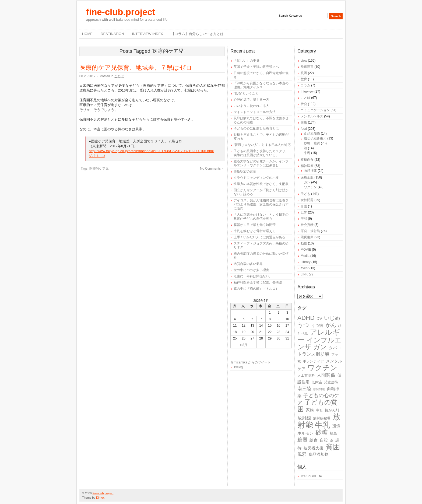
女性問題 (307, 200)
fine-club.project (121, 12)
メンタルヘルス (312, 116)
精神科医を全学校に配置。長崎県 (258, 282)
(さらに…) (97, 156)
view (304, 61)
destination (112, 34)
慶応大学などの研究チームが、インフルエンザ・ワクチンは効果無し (261, 163)
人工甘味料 (306, 375)
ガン (307, 182)
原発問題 (319, 389)
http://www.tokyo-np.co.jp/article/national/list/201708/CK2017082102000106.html (151, 151)
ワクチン (310, 187)
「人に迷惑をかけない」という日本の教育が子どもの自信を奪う (261, 217)
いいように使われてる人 (251, 106)
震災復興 (307, 237)
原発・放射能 (310, 231)
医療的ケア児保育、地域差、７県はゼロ (136, 68)
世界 (304, 212)
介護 (304, 206)
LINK (304, 274)
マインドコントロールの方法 (255, 112)
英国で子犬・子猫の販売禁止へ (256, 67)
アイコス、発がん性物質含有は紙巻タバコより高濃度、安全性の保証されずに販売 (261, 204)
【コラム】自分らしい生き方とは (197, 34)
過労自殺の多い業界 (248, 264)
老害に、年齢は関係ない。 (253, 276)
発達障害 (307, 67)
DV (319, 318)
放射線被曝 (322, 418)
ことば (119, 76)
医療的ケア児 (99, 169)
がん (331, 325)
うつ (303, 325)
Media (305, 256)
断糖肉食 (307, 160)
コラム (305, 85)
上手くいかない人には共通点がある (259, 237)
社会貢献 (307, 225)
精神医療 (307, 166)
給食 (314, 440)
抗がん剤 (332, 410)
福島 (333, 433)
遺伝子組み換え (315, 138)
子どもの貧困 (317, 406)
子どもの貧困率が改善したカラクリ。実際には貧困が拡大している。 (261, 153)
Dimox (100, 498)
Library (306, 262)
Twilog (238, 367)
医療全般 (307, 177)
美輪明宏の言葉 (245, 171)
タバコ (335, 348)
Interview (307, 92)
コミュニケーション (315, 110)
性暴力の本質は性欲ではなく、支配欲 (261, 184)
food (304, 129)
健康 (304, 122)
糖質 (303, 440)
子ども (305, 194)
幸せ (319, 410)
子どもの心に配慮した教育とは (256, 128)
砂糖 (322, 433)
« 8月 (244, 345)
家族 (310, 410)
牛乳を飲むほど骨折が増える (255, 231)
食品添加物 (312, 134)
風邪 (302, 454)
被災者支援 (313, 448)
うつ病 (317, 325)
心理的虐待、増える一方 (251, 100)
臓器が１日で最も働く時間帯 (255, 225)
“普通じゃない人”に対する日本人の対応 (262, 145)
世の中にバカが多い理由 (251, 270)
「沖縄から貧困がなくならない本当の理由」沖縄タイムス (261, 85)
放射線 (304, 418)
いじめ (332, 318)
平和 (304, 219)
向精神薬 (310, 171)
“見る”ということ (246, 93)
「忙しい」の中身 (247, 61)
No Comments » (212, 169)
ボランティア (313, 361)
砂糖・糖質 (312, 143)
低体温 (317, 382)
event (305, 268)
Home (87, 34)
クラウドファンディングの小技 (256, 178)
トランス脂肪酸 (313, 354)
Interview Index (147, 34)
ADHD (306, 318)
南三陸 (304, 389)
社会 (304, 104)
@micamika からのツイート (251, 362)
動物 (304, 243)
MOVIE (306, 250)
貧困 (304, 73)
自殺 (324, 440)
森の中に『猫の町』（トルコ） (256, 289)
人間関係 (326, 375)
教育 (304, 79)
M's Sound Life (311, 476)
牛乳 (307, 153)
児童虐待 (331, 382)
